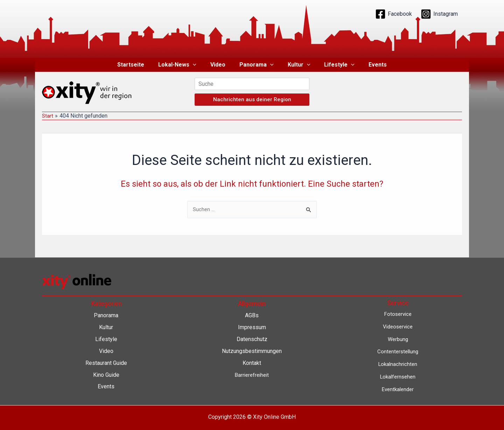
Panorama (257, 65)
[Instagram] (439, 14)
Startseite (139, 65)
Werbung (398, 339)
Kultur (296, 65)
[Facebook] (394, 14)
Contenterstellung (398, 352)
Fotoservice (398, 314)
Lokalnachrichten (398, 364)
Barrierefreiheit (252, 375)
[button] (198, 65)
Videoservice (398, 327)
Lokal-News (183, 65)
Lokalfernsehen (398, 377)
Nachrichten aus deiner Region (252, 99)
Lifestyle (334, 65)
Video (221, 65)
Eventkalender (398, 389)
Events (369, 65)
